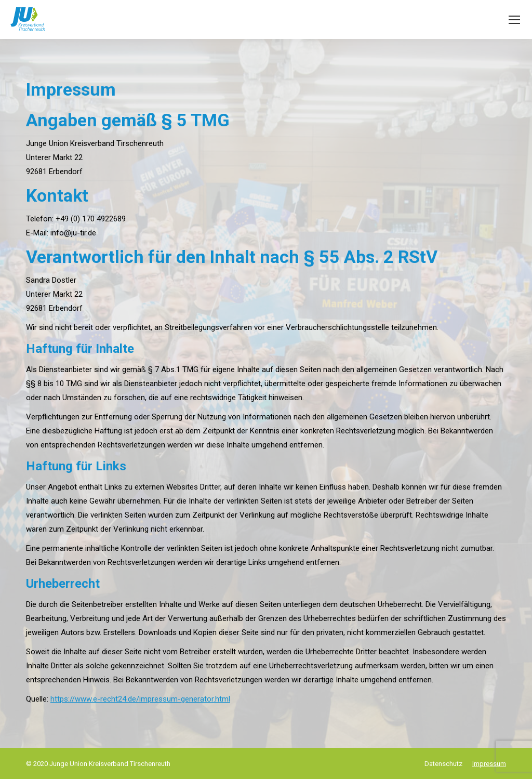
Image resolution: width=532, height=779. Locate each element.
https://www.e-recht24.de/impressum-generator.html (140, 699)
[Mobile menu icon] (514, 20)
